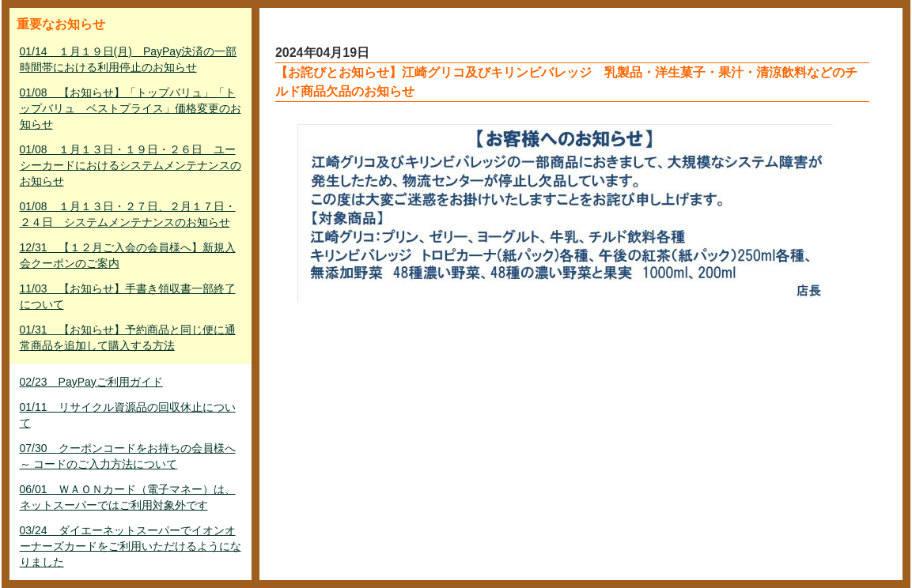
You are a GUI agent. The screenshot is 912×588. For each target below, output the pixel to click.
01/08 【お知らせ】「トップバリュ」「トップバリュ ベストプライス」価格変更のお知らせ (131, 108)
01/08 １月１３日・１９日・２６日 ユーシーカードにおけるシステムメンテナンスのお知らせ (131, 165)
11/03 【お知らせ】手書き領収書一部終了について (128, 296)
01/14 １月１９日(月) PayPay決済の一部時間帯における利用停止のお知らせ (129, 59)
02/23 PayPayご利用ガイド (91, 382)
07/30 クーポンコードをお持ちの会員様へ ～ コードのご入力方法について (128, 456)
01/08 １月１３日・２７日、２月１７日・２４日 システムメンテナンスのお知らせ (128, 214)
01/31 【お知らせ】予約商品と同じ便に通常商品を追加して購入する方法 (128, 337)
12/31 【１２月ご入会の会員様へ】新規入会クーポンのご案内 (128, 255)
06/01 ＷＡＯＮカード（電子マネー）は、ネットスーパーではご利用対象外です (128, 497)
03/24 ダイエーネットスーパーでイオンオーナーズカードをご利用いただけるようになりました (131, 546)
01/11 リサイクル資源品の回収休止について (128, 415)
